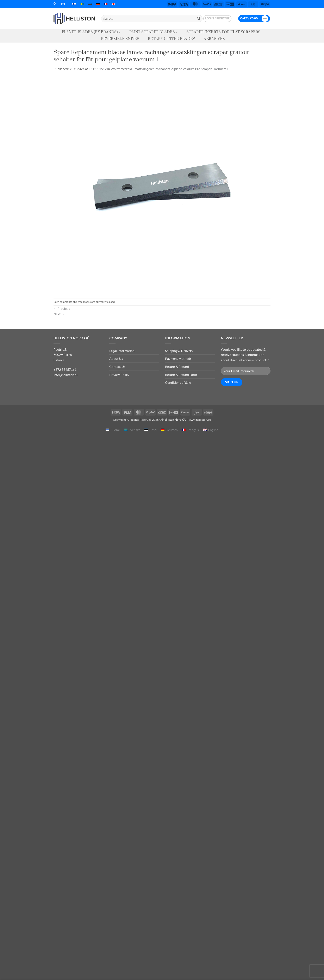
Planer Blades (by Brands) (91, 32)
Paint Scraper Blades (154, 32)
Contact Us (117, 366)
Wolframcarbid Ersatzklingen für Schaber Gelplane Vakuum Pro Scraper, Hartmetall (169, 69)
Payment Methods (178, 358)
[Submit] (199, 19)
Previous (62, 308)
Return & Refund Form (181, 375)
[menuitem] (74, 4)
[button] (217, 19)
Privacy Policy (119, 375)
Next (59, 314)
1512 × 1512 (98, 69)
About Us (116, 358)
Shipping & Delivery (179, 351)
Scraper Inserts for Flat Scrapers (223, 32)
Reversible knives (120, 39)
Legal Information (122, 351)
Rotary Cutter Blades (172, 39)
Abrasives (214, 39)
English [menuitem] (213, 430)
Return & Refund (177, 366)
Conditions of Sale (178, 382)
